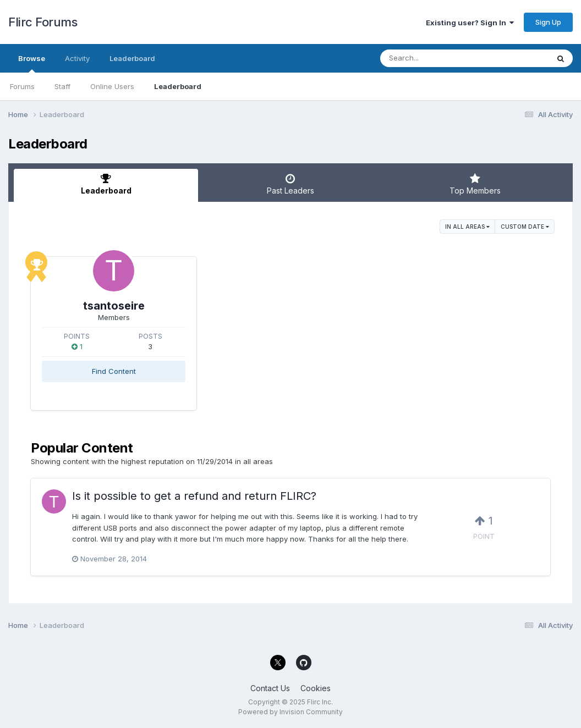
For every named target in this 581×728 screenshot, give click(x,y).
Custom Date (525, 227)
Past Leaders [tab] (290, 184)
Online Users (112, 86)
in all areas (467, 227)
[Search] (434, 58)
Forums (22, 86)
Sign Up (548, 22)
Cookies (316, 688)
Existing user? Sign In (470, 23)
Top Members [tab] (475, 184)
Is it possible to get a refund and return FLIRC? (194, 496)
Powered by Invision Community (290, 712)
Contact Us (270, 688)
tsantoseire (114, 306)
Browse (32, 63)
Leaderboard (178, 86)
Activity (77, 58)
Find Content (114, 371)
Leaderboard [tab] (106, 184)
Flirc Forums (43, 22)
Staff (62, 86)
